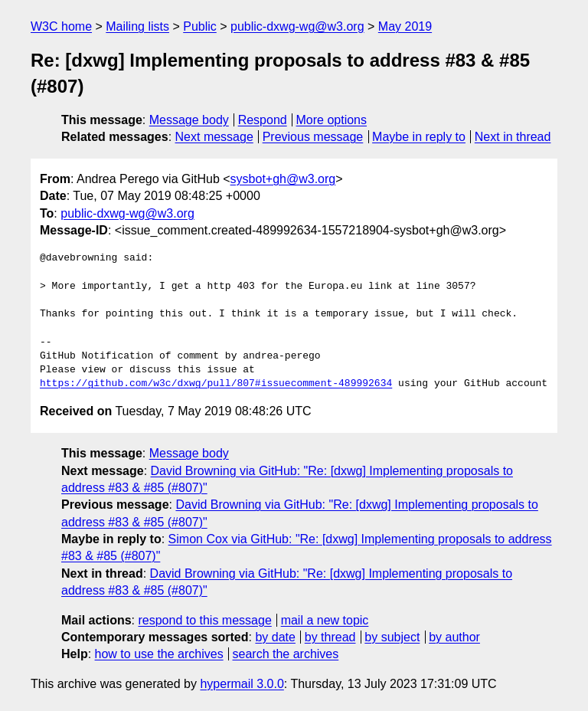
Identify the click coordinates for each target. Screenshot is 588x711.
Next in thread (513, 137)
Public (200, 26)
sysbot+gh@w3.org (283, 179)
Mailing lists (137, 26)
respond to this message (204, 620)
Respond (263, 120)
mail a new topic (325, 620)
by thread (330, 637)
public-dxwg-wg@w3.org (297, 26)
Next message (214, 137)
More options (332, 120)
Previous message (313, 137)
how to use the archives (159, 654)
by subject (392, 637)
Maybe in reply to (419, 137)
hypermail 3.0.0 (242, 684)
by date (275, 637)
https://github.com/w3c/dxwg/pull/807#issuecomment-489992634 (216, 384)
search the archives (286, 654)
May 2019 (405, 26)
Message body (189, 120)
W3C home (61, 26)
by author (454, 637)
